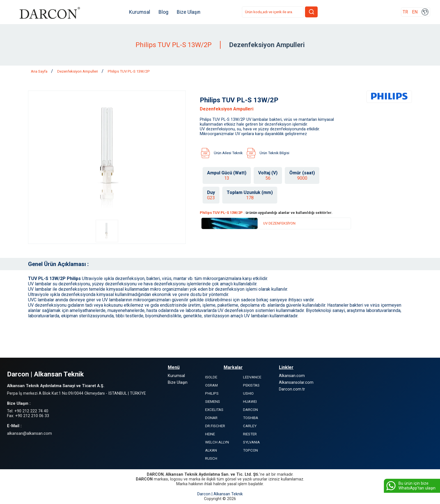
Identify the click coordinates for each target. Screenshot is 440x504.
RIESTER (250, 434)
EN (415, 12)
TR (405, 12)
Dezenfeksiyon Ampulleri (78, 71)
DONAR (211, 418)
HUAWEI (250, 402)
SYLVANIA (251, 442)
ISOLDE (211, 377)
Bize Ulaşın (189, 12)
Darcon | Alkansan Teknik (220, 494)
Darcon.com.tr (292, 389)
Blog (164, 12)
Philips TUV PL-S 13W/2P (129, 71)
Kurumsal (140, 12)
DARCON (250, 410)
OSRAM (211, 385)
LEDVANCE (252, 377)
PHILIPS (212, 393)
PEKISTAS (251, 385)
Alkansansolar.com (296, 382)
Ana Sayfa (40, 71)
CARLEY (250, 426)
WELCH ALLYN (217, 442)
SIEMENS (213, 402)
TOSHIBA (251, 418)
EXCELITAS (214, 410)
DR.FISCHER (215, 426)
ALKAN (211, 450)
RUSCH (211, 458)
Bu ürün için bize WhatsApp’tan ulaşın (410, 486)
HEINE (210, 434)
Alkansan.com (292, 376)
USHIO (248, 393)
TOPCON (250, 450)
